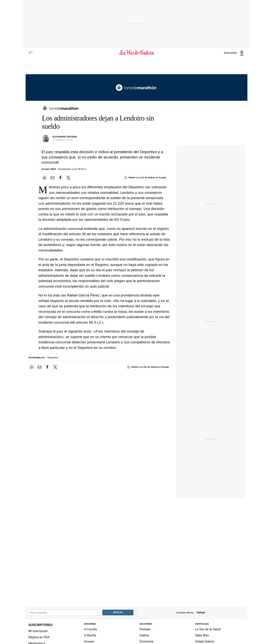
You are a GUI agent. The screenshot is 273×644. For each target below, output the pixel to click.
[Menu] (31, 53)
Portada (145, 629)
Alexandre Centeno (65, 137)
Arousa (89, 642)
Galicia (144, 635)
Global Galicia (205, 642)
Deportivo (53, 357)
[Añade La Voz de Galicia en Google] (145, 178)
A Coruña (91, 629)
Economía (146, 642)
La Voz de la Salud (208, 629)
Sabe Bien (202, 635)
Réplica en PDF (39, 637)
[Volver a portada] (137, 53)
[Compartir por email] (53, 178)
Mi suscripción (38, 631)
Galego (201, 613)
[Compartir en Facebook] (60, 178)
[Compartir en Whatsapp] (45, 178)
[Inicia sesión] (234, 53)
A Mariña (90, 635)
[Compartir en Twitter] (68, 178)
